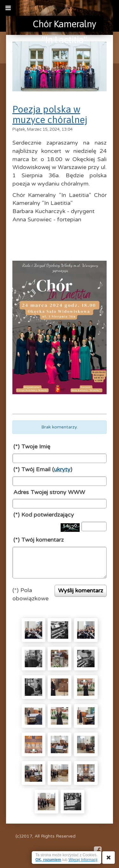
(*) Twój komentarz (39, 540)
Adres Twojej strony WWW (49, 492)
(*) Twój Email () (43, 469)
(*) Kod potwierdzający (44, 515)
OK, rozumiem (48, 860)
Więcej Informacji (83, 860)
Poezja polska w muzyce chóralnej (50, 114)
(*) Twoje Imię (32, 447)
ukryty (62, 469)
